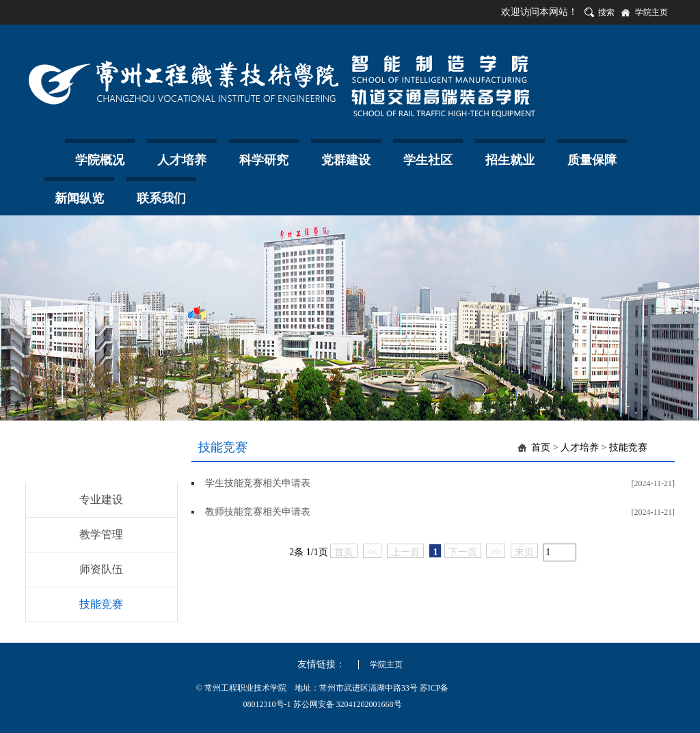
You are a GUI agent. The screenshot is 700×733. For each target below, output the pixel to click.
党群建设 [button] (346, 160)
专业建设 (101, 499)
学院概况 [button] (100, 160)
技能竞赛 (101, 604)
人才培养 (580, 448)
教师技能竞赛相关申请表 (258, 512)
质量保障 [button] (592, 160)
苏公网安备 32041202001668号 (348, 704)
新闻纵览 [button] (79, 198)
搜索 (606, 12)
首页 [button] (42, 156)
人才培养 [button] (182, 160)
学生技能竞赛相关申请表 (258, 483)
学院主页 (651, 12)
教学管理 (101, 534)
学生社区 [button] (428, 160)
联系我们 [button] (161, 198)
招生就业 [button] (510, 160)
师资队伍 (101, 569)
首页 (541, 448)
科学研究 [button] (264, 160)
